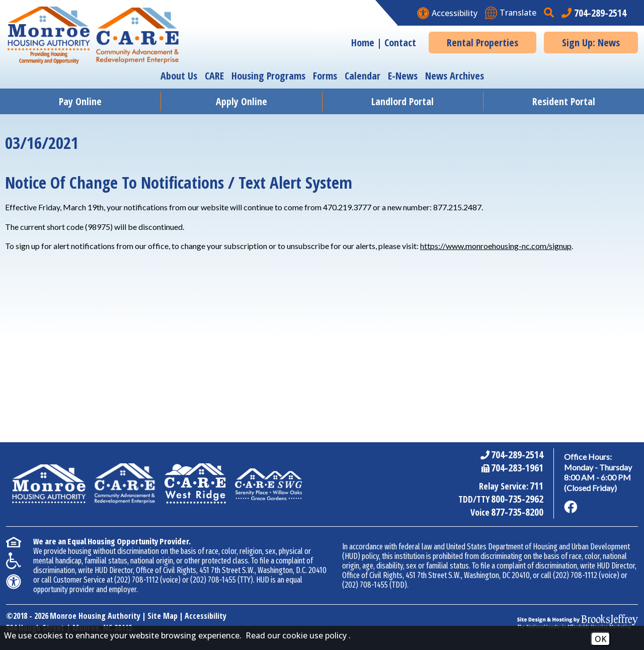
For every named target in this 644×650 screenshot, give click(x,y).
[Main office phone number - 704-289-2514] (594, 13)
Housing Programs (268, 76)
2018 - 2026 (31, 616)
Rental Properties (482, 43)
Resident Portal (564, 101)
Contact (400, 43)
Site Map (163, 616)
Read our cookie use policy (296, 635)
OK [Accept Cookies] (600, 639)
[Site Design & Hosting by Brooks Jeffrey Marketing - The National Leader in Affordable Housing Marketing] (578, 622)
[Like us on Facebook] (571, 507)
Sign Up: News (591, 43)
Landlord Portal (403, 101)
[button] (550, 13)
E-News (403, 76)
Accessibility (206, 616)
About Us (179, 76)
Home (363, 43)
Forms (325, 76)
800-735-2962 (517, 499)
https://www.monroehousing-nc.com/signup (496, 246)
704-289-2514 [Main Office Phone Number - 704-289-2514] (517, 455)
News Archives (455, 76)
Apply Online (242, 101)
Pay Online (80, 101)
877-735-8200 (517, 512)
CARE (214, 76)
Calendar (363, 76)
